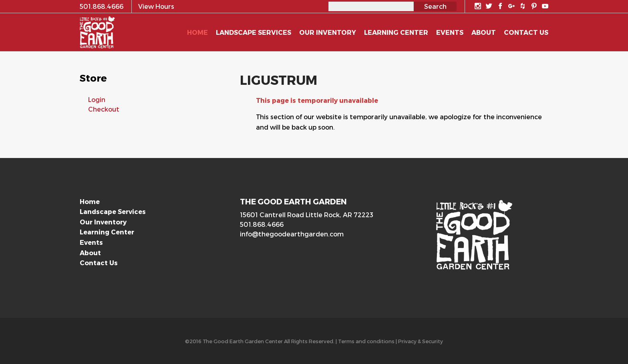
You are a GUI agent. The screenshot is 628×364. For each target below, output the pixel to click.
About (90, 253)
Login (97, 99)
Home (90, 201)
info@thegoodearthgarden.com (292, 234)
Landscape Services (113, 211)
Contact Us (99, 263)
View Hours (156, 6)
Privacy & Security (421, 341)
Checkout (104, 109)
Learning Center (107, 232)
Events (91, 242)
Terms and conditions (366, 341)
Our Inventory (103, 222)
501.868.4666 (262, 224)
